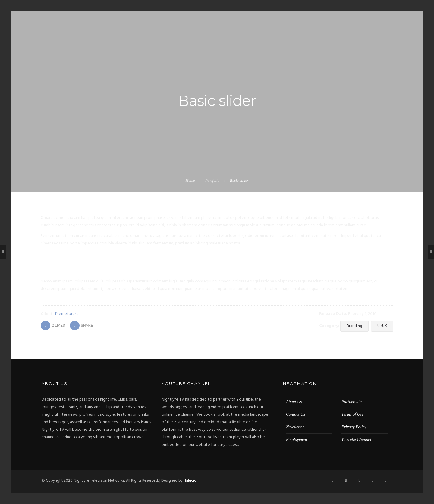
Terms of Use (352, 414)
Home (190, 180)
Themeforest (66, 314)
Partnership (352, 401)
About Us (294, 401)
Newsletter (295, 427)
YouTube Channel (356, 439)
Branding (354, 326)
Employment (297, 439)
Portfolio (212, 180)
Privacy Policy (354, 427)
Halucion (191, 480)
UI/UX (382, 326)
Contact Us (296, 414)
